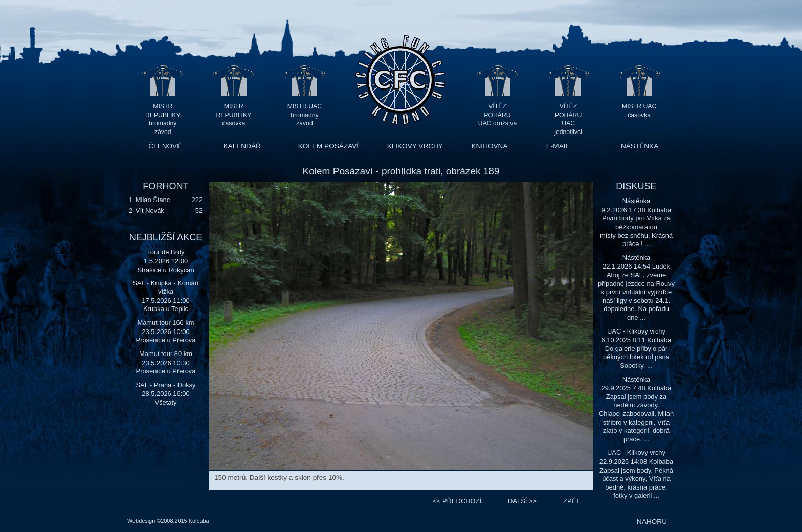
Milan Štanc (153, 200)
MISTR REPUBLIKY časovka (234, 115)
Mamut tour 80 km (166, 354)
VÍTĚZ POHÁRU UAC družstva (497, 115)
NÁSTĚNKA (640, 146)
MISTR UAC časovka (639, 111)
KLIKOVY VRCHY (415, 146)
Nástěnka (637, 201)
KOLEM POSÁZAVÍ (328, 146)
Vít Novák (150, 210)
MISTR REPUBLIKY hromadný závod (163, 115)
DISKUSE (636, 186)
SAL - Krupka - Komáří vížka (165, 287)
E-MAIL (558, 146)
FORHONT (165, 186)
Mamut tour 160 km (165, 323)
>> (522, 501)
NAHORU (652, 522)
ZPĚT (572, 501)
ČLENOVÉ (165, 146)
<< (457, 501)
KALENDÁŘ (242, 146)
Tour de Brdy (165, 252)
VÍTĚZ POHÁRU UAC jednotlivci (568, 115)
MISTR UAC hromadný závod (305, 115)
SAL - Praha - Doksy (165, 385)
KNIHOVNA (489, 146)
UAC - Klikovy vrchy (636, 331)
